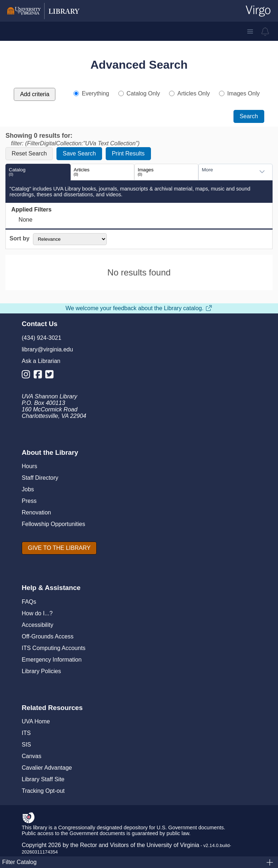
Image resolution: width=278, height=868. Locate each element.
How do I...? (37, 613)
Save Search (79, 153)
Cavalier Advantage (47, 768)
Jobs (28, 489)
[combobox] (228, 172)
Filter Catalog (138, 862)
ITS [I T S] (26, 733)
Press (29, 501)
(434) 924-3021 (41, 338)
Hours (30, 466)
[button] (250, 31)
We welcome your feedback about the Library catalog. (139, 308)
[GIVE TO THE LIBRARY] (59, 548)
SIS (26, 745)
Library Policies (41, 671)
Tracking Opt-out (43, 791)
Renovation (36, 512)
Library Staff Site (43, 779)
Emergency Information (52, 660)
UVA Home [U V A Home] (36, 721)
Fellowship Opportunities (53, 524)
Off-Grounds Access (48, 636)
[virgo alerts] (265, 31)
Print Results (128, 153)
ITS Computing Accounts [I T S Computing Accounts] (54, 648)
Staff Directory (40, 478)
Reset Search (29, 153)
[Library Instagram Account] (28, 376)
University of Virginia (173, 845)
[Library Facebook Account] (40, 376)
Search (249, 116)
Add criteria (35, 94)
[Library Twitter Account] (51, 376)
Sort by (19, 239)
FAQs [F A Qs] (29, 602)
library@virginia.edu (47, 349)
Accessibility (37, 625)
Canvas (31, 756)
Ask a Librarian (41, 361)
